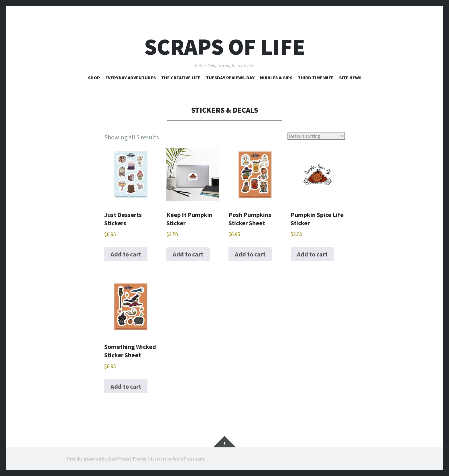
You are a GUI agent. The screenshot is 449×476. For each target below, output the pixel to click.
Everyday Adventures (131, 78)
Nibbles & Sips (276, 78)
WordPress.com (188, 459)
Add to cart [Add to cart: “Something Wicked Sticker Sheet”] (126, 386)
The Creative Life (181, 78)
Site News (350, 78)
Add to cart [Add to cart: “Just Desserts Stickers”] (126, 254)
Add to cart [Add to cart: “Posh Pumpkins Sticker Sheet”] (250, 254)
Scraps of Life (225, 47)
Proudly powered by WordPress (98, 459)
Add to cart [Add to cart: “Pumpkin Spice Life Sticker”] (312, 254)
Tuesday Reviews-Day (230, 78)
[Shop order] (317, 136)
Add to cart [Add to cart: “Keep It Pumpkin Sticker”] (188, 254)
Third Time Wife (316, 78)
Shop (94, 78)
